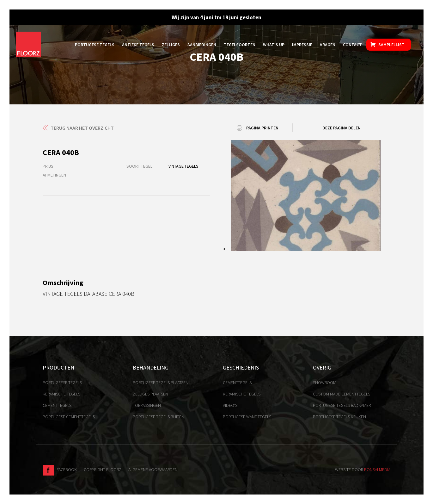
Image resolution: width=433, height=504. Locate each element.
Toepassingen (147, 405)
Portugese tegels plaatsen (161, 383)
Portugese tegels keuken (339, 417)
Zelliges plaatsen (150, 394)
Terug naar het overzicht (82, 128)
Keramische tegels (61, 394)
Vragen (328, 45)
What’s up (274, 45)
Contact (352, 45)
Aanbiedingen (202, 45)
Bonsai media (377, 470)
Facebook (60, 470)
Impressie (302, 45)
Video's (230, 405)
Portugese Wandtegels (247, 417)
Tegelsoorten (240, 45)
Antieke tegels (138, 45)
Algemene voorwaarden (153, 470)
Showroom (325, 383)
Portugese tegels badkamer (342, 405)
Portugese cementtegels (69, 417)
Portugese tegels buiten (159, 417)
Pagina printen (262, 128)
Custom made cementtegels (342, 394)
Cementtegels (57, 405)
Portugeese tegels (62, 383)
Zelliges (171, 45)
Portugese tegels (95, 45)
